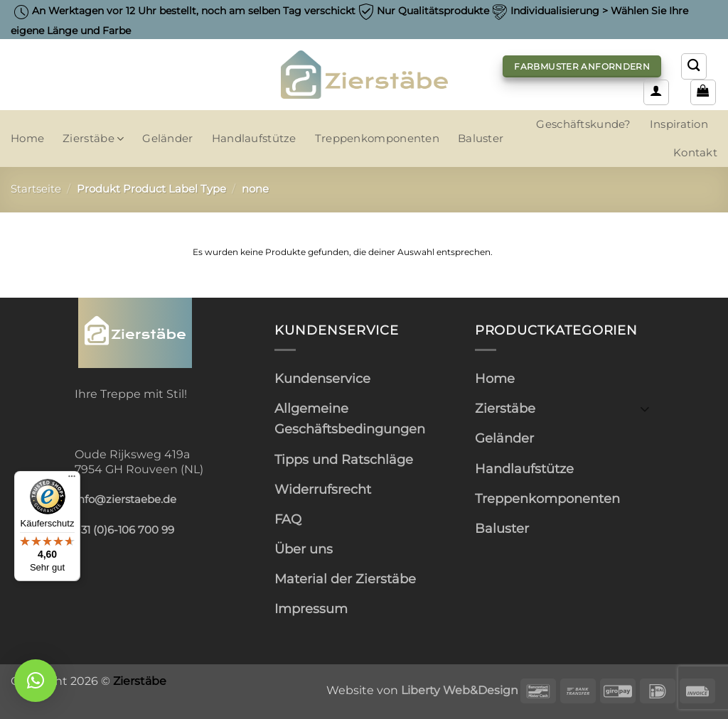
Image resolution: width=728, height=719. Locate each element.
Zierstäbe (93, 139)
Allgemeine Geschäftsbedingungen (350, 418)
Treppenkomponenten (377, 139)
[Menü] (72, 480)
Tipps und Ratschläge (344, 459)
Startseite (36, 189)
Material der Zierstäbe (345, 579)
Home (27, 139)
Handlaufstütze (254, 139)
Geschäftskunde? (583, 124)
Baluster (481, 139)
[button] (656, 92)
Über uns (304, 549)
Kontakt (695, 153)
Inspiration (679, 124)
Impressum (311, 609)
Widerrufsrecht (323, 489)
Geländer (167, 139)
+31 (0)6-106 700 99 (124, 530)
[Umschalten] (645, 408)
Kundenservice (322, 378)
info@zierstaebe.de (125, 499)
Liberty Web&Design (460, 690)
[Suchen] (694, 66)
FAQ (288, 519)
